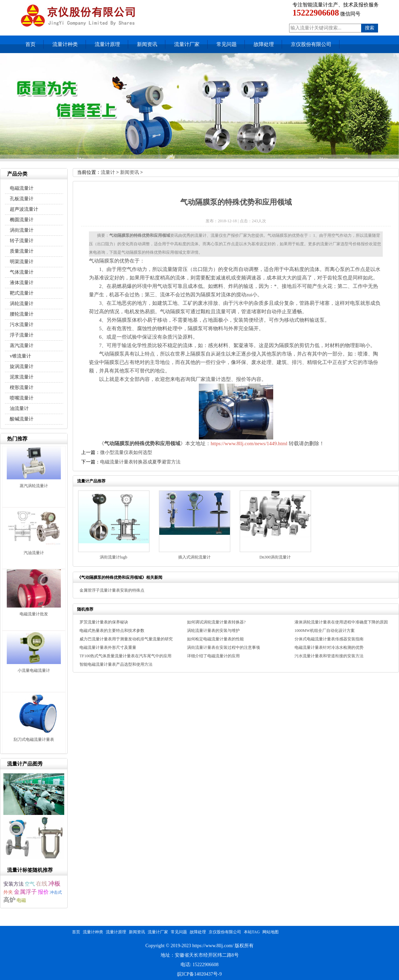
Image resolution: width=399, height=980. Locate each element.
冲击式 (56, 892)
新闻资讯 (147, 44)
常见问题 (227, 44)
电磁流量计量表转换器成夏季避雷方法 (140, 462)
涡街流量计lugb (113, 557)
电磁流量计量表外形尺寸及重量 (108, 647)
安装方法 (14, 884)
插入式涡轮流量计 (194, 557)
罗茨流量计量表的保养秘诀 (104, 622)
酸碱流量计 (22, 419)
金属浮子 (25, 892)
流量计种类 (65, 44)
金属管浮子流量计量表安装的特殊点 (112, 590)
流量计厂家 (187, 44)
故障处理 (264, 44)
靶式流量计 (22, 293)
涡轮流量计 (22, 304)
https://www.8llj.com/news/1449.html (249, 443)
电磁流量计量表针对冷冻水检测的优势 (329, 647)
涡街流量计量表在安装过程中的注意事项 (224, 647)
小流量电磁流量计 (34, 670)
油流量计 (19, 408)
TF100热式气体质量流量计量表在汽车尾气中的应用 (125, 656)
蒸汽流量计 (22, 346)
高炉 (9, 900)
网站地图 (271, 932)
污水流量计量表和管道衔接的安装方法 (329, 656)
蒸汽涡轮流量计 (34, 486)
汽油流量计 (34, 553)
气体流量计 (22, 272)
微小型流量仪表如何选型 (126, 452)
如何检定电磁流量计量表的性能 (215, 639)
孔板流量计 (22, 199)
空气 (30, 884)
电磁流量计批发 (34, 614)
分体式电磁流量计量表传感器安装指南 (329, 639)
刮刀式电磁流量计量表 (34, 739)
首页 (30, 44)
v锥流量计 (20, 356)
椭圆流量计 (22, 220)
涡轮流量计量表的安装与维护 (213, 631)
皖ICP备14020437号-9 (199, 974)
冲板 (54, 884)
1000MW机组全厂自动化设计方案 (325, 631)
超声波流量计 (24, 209)
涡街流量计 (22, 230)
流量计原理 (107, 44)
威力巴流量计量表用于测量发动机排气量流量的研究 (126, 639)
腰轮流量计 (22, 314)
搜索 (370, 28)
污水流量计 (22, 325)
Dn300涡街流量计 (275, 557)
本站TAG (252, 932)
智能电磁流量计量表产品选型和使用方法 (116, 664)
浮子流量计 (22, 335)
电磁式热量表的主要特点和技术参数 (112, 631)
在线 (42, 884)
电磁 (21, 900)
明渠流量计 (22, 262)
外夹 (8, 892)
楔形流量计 (22, 388)
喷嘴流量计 (22, 398)
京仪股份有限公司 (311, 44)
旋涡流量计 (22, 367)
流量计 (108, 172)
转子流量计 (22, 241)
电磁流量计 (22, 188)
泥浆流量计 (22, 377)
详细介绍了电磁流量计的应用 (213, 656)
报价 (43, 892)
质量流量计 (22, 251)
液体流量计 (22, 283)
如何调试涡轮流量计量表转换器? (216, 622)
